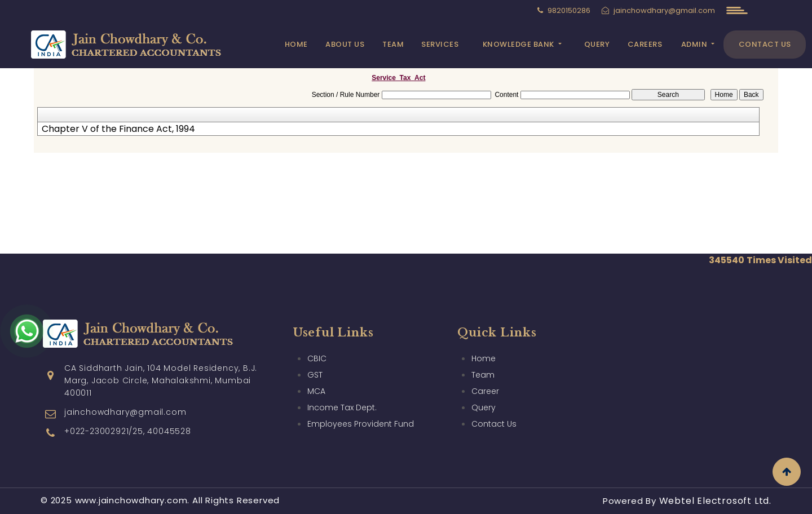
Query (597, 44)
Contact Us (765, 44)
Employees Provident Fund (361, 424)
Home (296, 44)
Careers (645, 44)
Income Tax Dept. (342, 407)
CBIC (317, 358)
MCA (316, 391)
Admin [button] (695, 44)
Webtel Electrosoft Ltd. (715, 501)
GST (315, 375)
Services (440, 44)
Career (485, 391)
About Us (345, 44)
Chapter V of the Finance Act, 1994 (118, 129)
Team (393, 44)
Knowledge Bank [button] (520, 44)
